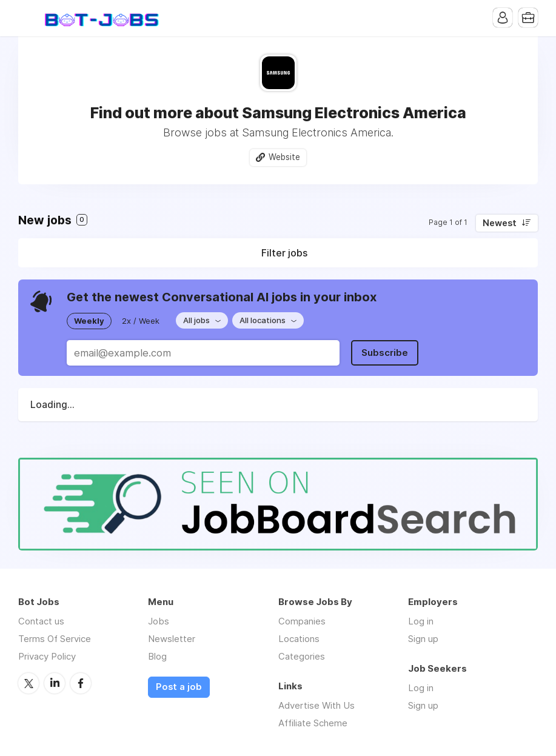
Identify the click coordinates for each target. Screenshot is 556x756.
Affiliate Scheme (313, 723)
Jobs (159, 621)
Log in (421, 621)
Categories (302, 656)
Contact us (41, 621)
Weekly (89, 321)
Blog (157, 656)
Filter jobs (284, 253)
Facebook (81, 683)
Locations (299, 639)
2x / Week (141, 321)
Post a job (179, 687)
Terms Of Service (55, 639)
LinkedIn (55, 683)
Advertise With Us (317, 705)
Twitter (28, 683)
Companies (302, 621)
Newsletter (172, 639)
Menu (27, 18)
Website (284, 157)
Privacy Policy (47, 656)
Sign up (423, 639)
